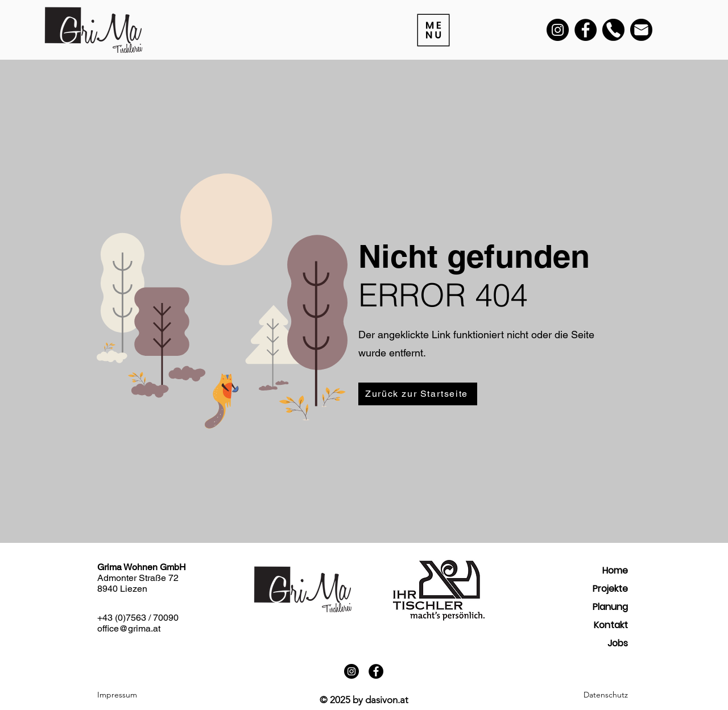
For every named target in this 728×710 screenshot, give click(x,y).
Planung (610, 607)
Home (615, 570)
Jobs (618, 643)
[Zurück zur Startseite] (418, 394)
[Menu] (432, 30)
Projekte (610, 589)
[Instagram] (558, 30)
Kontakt (611, 625)
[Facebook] (586, 30)
